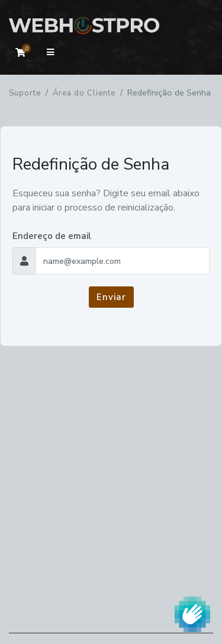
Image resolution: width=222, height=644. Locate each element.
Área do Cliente (84, 93)
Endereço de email (52, 236)
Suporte (25, 93)
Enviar (111, 297)
